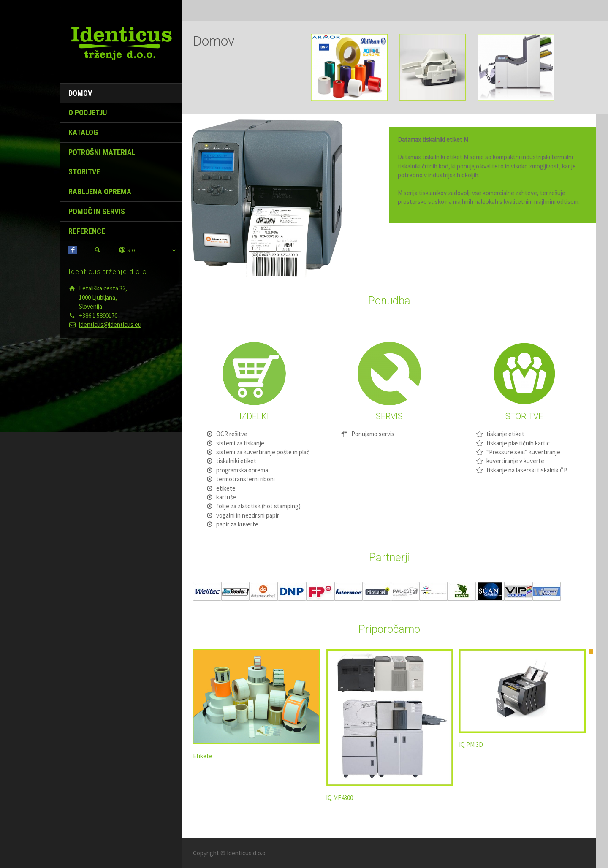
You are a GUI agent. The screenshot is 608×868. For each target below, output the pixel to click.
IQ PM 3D (471, 745)
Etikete (203, 756)
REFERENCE (87, 231)
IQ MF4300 (339, 798)
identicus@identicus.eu (110, 324)
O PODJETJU (88, 113)
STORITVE (84, 172)
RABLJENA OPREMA (100, 191)
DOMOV (80, 93)
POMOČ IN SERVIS (97, 211)
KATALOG (83, 132)
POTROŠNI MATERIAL (102, 152)
